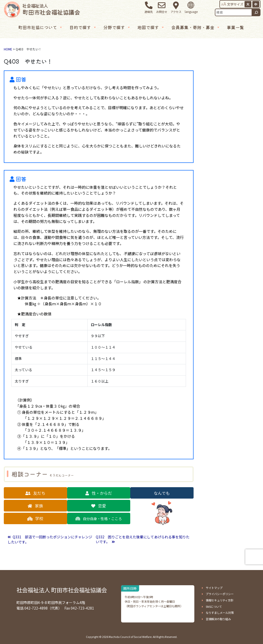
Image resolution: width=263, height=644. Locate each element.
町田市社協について (41, 27)
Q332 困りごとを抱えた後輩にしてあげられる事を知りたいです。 (143, 539)
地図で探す (151, 27)
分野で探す (117, 27)
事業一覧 (235, 27)
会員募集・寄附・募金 (196, 27)
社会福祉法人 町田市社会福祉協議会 (62, 590)
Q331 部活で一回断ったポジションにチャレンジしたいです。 (50, 539)
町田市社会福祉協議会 (51, 9)
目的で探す (83, 27)
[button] (35, 493)
